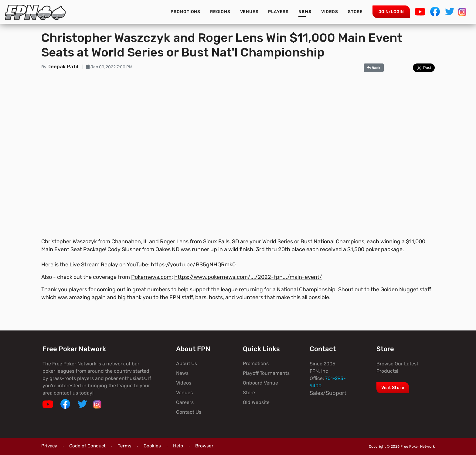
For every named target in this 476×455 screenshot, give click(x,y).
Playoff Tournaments (266, 373)
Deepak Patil (63, 67)
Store (355, 12)
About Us (187, 363)
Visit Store (393, 388)
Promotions (185, 12)
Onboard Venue (260, 383)
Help (178, 446)
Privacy (49, 446)
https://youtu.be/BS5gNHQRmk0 (193, 265)
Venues (249, 12)
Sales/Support (328, 393)
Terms (125, 446)
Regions (220, 12)
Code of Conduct (87, 446)
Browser (204, 446)
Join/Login (391, 12)
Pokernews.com (151, 277)
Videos (330, 12)
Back (374, 68)
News (305, 12)
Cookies (152, 446)
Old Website (256, 402)
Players (278, 12)
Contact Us (189, 412)
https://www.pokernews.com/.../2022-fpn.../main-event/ (248, 277)
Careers (185, 402)
